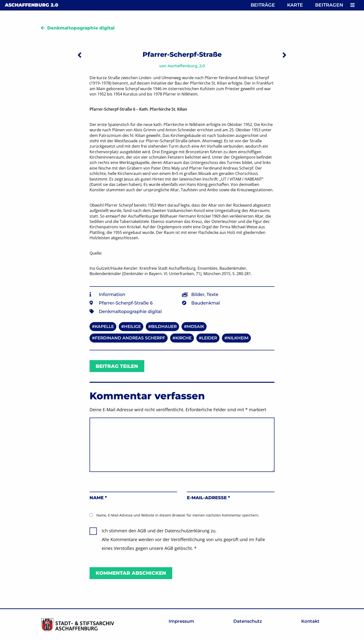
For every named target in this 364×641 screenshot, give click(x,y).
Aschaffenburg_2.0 (186, 66)
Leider (209, 338)
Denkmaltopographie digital (81, 28)
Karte (295, 5)
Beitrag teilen (117, 366)
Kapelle (104, 326)
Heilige (132, 326)
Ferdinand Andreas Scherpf (130, 338)
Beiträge (263, 5)
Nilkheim (238, 338)
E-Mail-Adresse (208, 498)
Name (98, 498)
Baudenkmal (206, 303)
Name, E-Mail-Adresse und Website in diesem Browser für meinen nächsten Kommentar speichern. (178, 515)
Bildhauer (164, 326)
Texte (212, 295)
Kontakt (310, 621)
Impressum (181, 621)
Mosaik (196, 326)
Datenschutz (248, 621)
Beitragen (329, 5)
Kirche (183, 338)
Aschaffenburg (32, 5)
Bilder (198, 295)
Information (112, 295)
